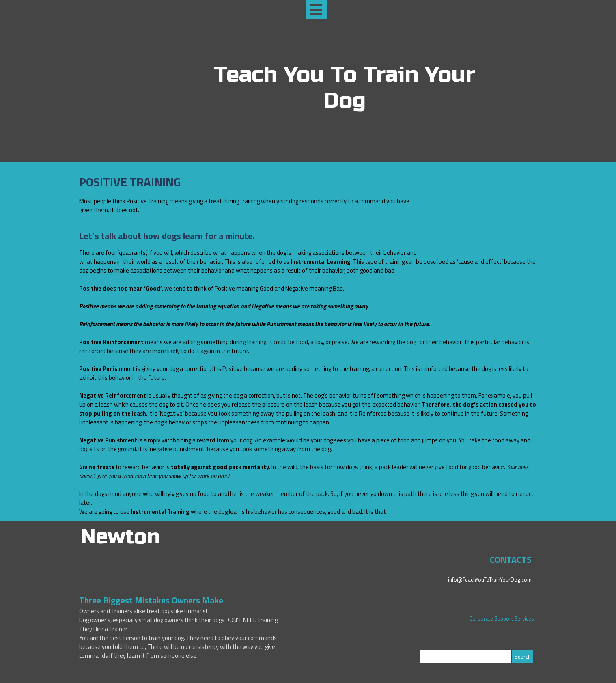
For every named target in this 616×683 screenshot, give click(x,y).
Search (523, 657)
